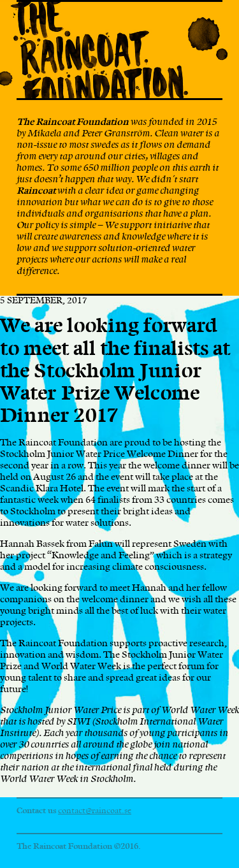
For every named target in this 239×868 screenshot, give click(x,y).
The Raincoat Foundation (115, 51)
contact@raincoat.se (95, 811)
